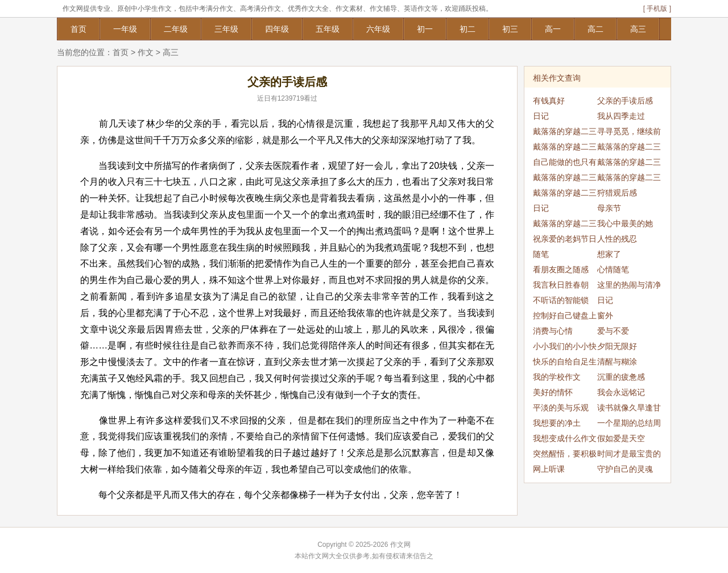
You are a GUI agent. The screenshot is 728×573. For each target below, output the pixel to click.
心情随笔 (613, 269)
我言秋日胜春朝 (561, 285)
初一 (425, 29)
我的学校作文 (557, 377)
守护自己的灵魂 (625, 469)
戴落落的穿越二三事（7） (565, 194)
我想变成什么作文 (565, 438)
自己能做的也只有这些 (565, 164)
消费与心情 (553, 331)
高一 (553, 29)
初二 (468, 29)
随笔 (541, 254)
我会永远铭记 (621, 392)
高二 (595, 29)
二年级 (176, 29)
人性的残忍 (617, 239)
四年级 (277, 29)
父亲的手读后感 (625, 101)
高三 (638, 29)
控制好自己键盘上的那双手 (565, 317)
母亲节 (609, 208)
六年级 (378, 29)
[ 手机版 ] (657, 9)
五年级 (328, 29)
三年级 (226, 29)
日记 (541, 116)
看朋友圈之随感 (561, 269)
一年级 (125, 29)
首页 (78, 29)
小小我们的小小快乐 (565, 348)
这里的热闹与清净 (629, 285)
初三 (510, 29)
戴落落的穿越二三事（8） (565, 225)
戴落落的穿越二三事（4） (629, 164)
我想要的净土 (557, 423)
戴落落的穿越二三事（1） (565, 133)
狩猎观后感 (617, 193)
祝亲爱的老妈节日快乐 (565, 240)
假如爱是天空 (621, 438)
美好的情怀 (553, 392)
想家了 (609, 254)
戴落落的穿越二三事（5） (629, 179)
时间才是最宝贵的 (629, 454)
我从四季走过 (621, 116)
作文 (146, 52)
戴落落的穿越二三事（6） (565, 179)
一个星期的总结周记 (629, 425)
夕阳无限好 (617, 346)
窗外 (605, 315)
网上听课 (549, 469)
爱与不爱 (613, 331)
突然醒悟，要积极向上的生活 (565, 455)
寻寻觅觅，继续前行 (629, 133)
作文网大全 (325, 556)
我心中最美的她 (625, 223)
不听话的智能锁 (561, 300)
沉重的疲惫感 (621, 377)
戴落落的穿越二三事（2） (629, 148)
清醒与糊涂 (617, 362)
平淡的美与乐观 (561, 408)
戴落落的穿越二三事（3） (565, 148)
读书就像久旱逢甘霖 (629, 409)
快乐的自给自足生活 (565, 363)
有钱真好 (549, 101)
